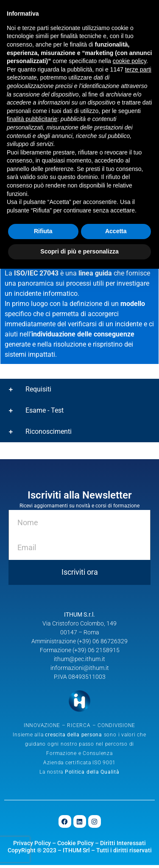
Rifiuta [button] (43, 231)
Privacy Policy (32, 846)
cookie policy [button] (130, 61)
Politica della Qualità (92, 775)
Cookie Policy (75, 846)
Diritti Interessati (123, 846)
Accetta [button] (116, 231)
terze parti (138, 69)
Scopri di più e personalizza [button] (79, 251)
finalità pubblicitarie (32, 119)
